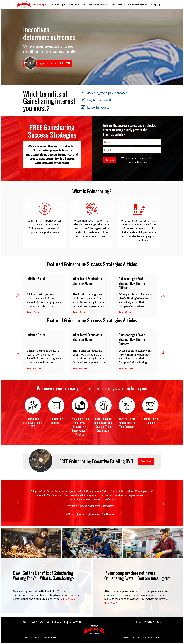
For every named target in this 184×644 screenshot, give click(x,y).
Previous (18, 295)
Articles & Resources (98, 5)
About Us (54, 5)
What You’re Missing (77, 5)
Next (163, 295)
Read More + (69, 599)
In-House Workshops (137, 5)
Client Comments (117, 5)
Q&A (63, 5)
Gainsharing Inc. (41, 5)
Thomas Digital (154, 637)
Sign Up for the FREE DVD (54, 63)
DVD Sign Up (155, 5)
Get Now (146, 461)
